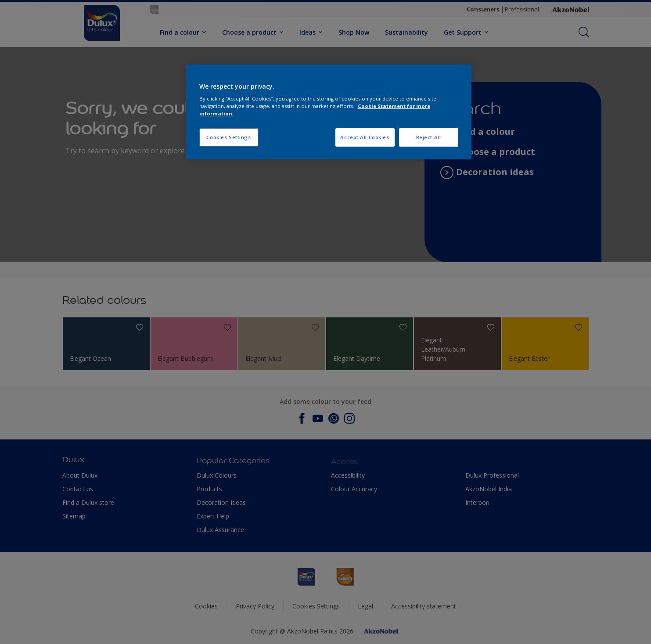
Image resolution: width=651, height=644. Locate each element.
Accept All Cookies (365, 137)
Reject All (429, 137)
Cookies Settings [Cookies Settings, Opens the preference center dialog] (228, 137)
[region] (329, 112)
